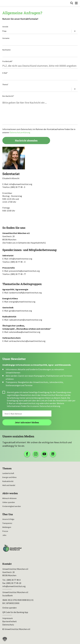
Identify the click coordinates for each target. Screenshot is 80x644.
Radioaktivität (8, 481)
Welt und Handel (9, 485)
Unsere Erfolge (8, 519)
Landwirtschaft (8, 473)
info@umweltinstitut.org (27, 403)
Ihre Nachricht (8, 96)
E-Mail (5, 73)
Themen (7, 468)
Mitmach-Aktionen (9, 498)
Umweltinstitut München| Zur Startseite (4, 3)
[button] (5, 639)
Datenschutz (8, 625)
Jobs (4, 535)
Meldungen (7, 527)
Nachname (6, 50)
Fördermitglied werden (12, 506)
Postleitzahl (7, 61)
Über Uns (8, 514)
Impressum (8, 618)
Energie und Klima (9, 477)
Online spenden (9, 502)
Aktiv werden (10, 493)
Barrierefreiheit (10, 621)
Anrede (5, 27)
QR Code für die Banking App (15, 612)
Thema (5, 84)
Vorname (6, 38)
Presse (5, 531)
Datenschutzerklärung (20, 132)
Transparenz (7, 523)
